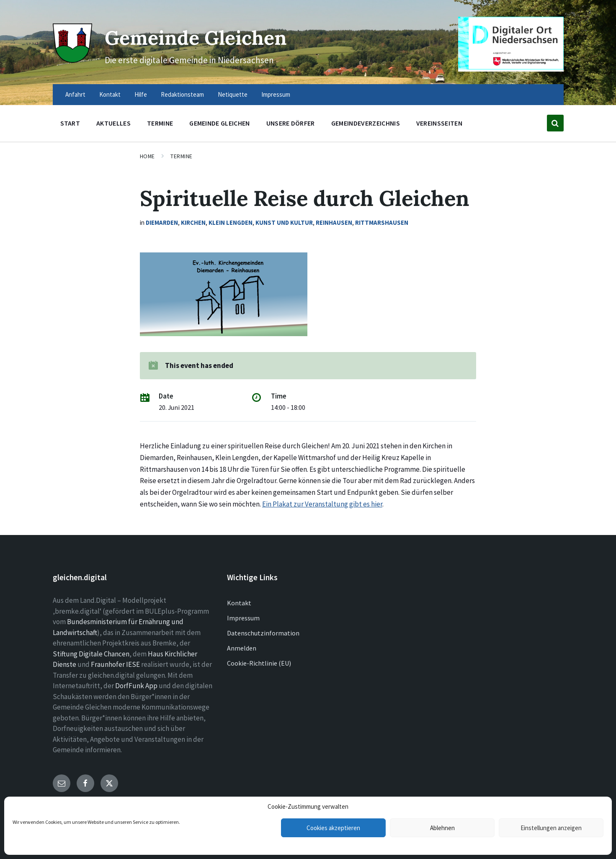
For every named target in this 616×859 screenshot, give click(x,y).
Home (147, 156)
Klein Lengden (231, 222)
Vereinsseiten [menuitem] (439, 123)
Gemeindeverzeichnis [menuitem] (366, 123)
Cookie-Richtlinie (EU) (259, 663)
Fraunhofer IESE (115, 664)
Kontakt (239, 603)
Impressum (243, 618)
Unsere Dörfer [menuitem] (291, 123)
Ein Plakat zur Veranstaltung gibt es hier (322, 504)
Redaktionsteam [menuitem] (182, 94)
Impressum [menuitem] (276, 94)
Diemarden (162, 222)
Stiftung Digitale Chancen (91, 654)
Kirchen (193, 222)
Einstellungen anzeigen (551, 828)
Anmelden (242, 648)
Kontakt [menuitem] (110, 94)
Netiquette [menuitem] (233, 94)
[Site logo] (72, 59)
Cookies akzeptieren (333, 828)
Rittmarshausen (382, 222)
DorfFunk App (136, 686)
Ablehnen (442, 828)
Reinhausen (334, 222)
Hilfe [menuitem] (141, 94)
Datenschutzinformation (263, 633)
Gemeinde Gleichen (202, 37)
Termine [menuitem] (160, 123)
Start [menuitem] (70, 123)
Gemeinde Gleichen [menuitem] (219, 123)
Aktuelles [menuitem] (113, 123)
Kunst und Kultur (284, 222)
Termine (182, 156)
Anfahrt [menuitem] (75, 94)
